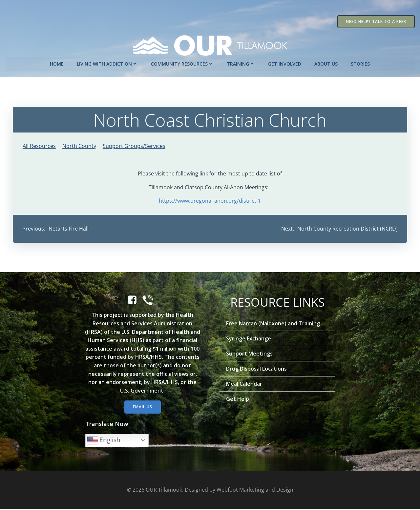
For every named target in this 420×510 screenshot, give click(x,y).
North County (79, 146)
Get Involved (285, 63)
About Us (326, 63)
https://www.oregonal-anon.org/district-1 (210, 201)
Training (241, 63)
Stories (361, 63)
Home (57, 63)
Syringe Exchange (249, 339)
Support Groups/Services (134, 146)
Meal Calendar (244, 385)
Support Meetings (250, 355)
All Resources (39, 146)
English (104, 441)
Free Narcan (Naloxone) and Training (273, 324)
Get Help (238, 400)
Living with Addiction (108, 63)
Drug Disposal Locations (257, 370)
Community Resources (183, 63)
